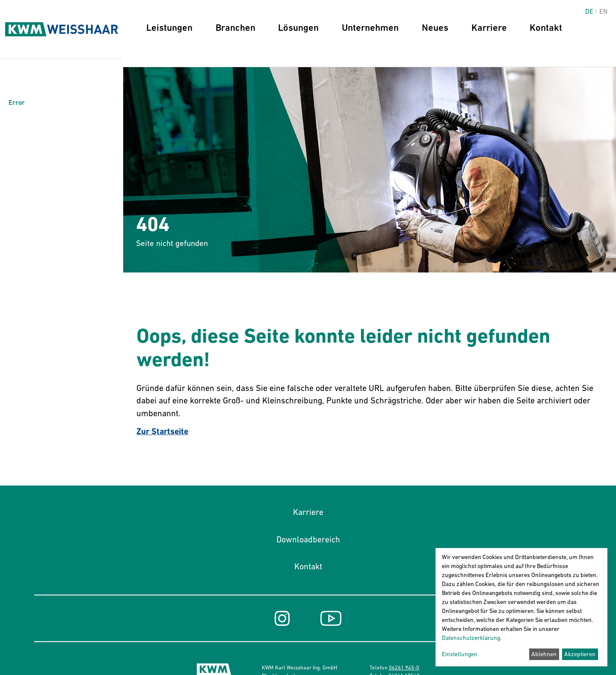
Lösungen (298, 28)
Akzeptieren (580, 654)
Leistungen (169, 28)
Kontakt (546, 28)
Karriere (489, 28)
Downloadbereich (308, 539)
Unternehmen (370, 28)
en (603, 11)
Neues (435, 28)
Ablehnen (544, 654)
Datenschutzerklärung (471, 638)
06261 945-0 (404, 668)
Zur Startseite (162, 431)
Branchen (235, 28)
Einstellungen (460, 654)
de (589, 11)
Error (17, 102)
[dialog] (521, 607)
